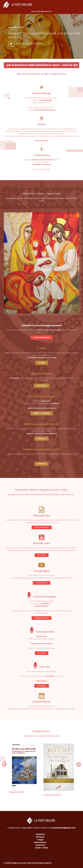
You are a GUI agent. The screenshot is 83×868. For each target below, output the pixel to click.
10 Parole (40, 837)
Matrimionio (40, 842)
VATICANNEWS (42, 686)
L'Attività (42, 124)
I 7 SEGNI (42, 363)
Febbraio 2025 (17, 792)
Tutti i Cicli (42, 667)
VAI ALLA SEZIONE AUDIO (42, 527)
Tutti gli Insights (42, 571)
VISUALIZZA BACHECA (42, 337)
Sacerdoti (40, 845)
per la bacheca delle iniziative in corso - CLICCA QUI (42, 65)
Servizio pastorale (35, 44)
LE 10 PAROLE (42, 386)
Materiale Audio (42, 516)
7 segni (40, 840)
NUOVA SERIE (42, 653)
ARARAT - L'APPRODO (42, 413)
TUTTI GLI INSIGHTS (42, 583)
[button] (4, 765)
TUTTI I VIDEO (42, 555)
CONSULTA (42, 439)
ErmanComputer (44, 863)
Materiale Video (42, 543)
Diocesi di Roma (42, 141)
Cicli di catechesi (42, 632)
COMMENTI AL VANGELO (42, 618)
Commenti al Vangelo (42, 597)
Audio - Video (42, 848)
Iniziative (40, 834)
